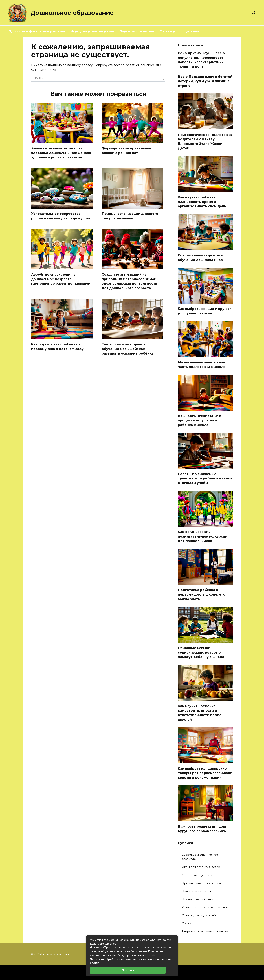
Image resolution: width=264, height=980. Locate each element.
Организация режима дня (201, 883)
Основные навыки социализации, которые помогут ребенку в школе (201, 652)
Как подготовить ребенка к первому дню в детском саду (57, 347)
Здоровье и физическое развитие (37, 31)
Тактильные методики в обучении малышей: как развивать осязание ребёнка (128, 349)
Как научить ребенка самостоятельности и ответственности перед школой (200, 713)
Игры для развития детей (92, 31)
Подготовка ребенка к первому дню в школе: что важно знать (202, 594)
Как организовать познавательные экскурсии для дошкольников (203, 536)
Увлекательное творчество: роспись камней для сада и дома (61, 216)
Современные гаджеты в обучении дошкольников (200, 257)
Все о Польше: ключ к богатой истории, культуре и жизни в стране (205, 81)
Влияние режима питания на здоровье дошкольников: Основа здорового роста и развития (61, 153)
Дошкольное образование (72, 13)
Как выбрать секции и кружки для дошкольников (205, 311)
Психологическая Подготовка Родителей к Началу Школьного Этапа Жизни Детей (205, 141)
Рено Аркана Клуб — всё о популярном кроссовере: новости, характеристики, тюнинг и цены (201, 60)
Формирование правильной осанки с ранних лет (127, 151)
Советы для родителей (179, 31)
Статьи (187, 923)
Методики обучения (197, 875)
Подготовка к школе (137, 31)
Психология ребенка (197, 899)
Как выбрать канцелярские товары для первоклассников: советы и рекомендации (205, 773)
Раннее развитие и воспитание (205, 907)
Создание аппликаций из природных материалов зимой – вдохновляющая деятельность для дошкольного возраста (130, 281)
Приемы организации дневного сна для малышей (130, 216)
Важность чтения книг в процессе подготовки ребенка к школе (200, 420)
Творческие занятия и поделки (205, 931)
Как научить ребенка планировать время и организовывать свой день (202, 202)
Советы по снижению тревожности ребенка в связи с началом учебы (205, 478)
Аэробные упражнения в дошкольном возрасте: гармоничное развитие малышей (61, 279)
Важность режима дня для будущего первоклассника (202, 829)
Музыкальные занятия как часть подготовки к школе (202, 364)
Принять (128, 970)
